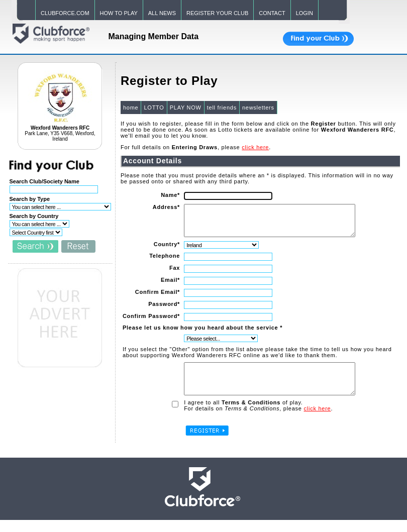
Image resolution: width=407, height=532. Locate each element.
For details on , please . (258, 420)
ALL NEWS (162, 13)
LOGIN (304, 13)
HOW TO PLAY (119, 13)
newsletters (258, 108)
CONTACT (272, 13)
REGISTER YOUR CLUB (217, 13)
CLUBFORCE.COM (65, 13)
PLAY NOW (185, 108)
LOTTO (153, 108)
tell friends (221, 108)
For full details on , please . (195, 147)
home (130, 108)
